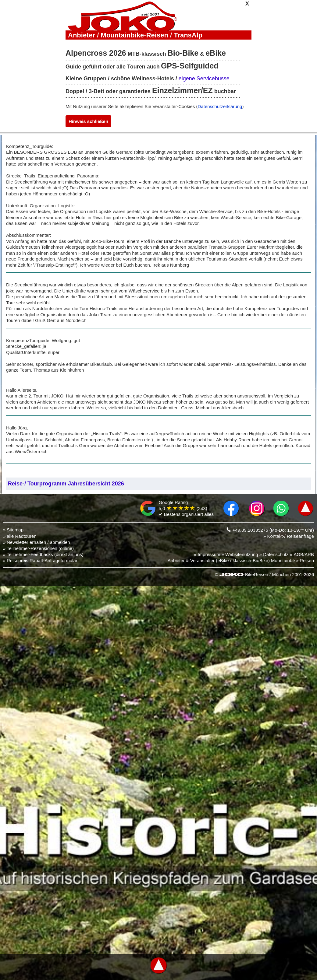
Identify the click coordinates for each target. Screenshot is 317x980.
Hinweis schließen (88, 121)
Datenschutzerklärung (220, 106)
